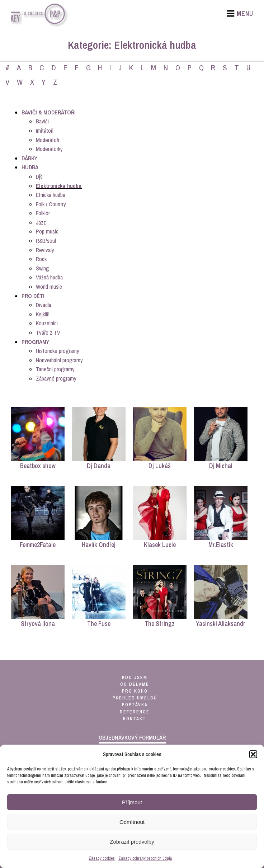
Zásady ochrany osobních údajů (145, 858)
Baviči (42, 121)
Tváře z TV (48, 332)
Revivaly (45, 250)
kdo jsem (135, 678)
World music (49, 287)
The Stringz (160, 624)
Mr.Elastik (221, 545)
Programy (35, 342)
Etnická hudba (51, 195)
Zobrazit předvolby (132, 842)
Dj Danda (99, 466)
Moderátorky (49, 149)
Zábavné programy (56, 378)
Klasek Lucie (160, 545)
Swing (43, 268)
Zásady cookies (102, 858)
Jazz (41, 222)
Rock (41, 259)
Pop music (47, 231)
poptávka (135, 705)
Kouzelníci (47, 323)
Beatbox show (38, 466)
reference (135, 712)
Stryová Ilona (38, 624)
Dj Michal (221, 466)
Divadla (44, 305)
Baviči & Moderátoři (49, 112)
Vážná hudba (49, 277)
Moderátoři (48, 140)
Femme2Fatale (38, 545)
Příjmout (132, 802)
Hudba (30, 167)
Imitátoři (45, 131)
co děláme (135, 684)
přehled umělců (135, 698)
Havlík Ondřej (99, 545)
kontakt (135, 719)
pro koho (135, 691)
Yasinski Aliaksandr (221, 624)
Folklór (43, 213)
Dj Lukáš (160, 466)
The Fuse (99, 624)
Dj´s (39, 176)
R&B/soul (46, 241)
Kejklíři (43, 314)
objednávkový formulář (132, 737)
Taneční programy (55, 369)
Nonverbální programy (59, 360)
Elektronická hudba (59, 186)
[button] (253, 754)
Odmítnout (132, 822)
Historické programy (58, 351)
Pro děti (33, 296)
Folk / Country (51, 204)
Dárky (29, 158)
